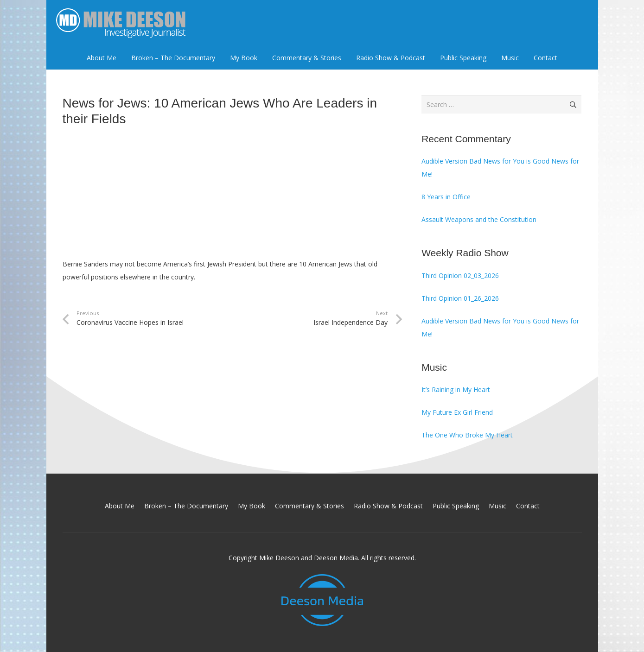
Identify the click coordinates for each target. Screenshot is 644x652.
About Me (120, 506)
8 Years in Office (446, 197)
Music (497, 506)
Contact (528, 506)
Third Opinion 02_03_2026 (460, 275)
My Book (252, 506)
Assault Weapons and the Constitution (479, 219)
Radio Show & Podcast (388, 506)
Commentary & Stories (309, 506)
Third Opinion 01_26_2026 (460, 298)
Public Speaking (456, 506)
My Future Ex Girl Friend (457, 412)
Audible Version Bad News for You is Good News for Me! (500, 168)
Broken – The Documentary (186, 506)
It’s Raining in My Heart (456, 389)
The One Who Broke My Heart (467, 435)
